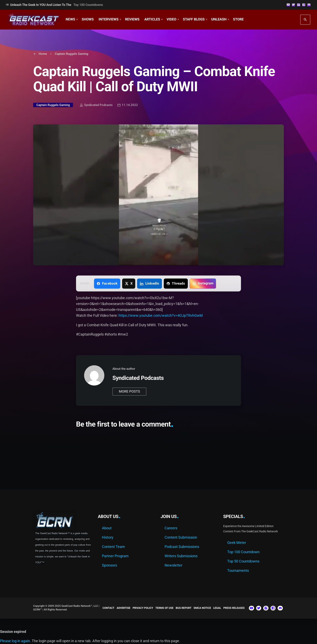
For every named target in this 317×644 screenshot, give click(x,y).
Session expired (13, 632)
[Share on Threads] (176, 284)
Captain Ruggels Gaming (53, 105)
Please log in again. (15, 641)
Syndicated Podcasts (96, 105)
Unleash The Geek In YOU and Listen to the (54, 5)
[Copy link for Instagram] (203, 284)
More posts (129, 392)
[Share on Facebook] (107, 284)
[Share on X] (129, 284)
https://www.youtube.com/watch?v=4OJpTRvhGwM (161, 315)
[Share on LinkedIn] (150, 284)
